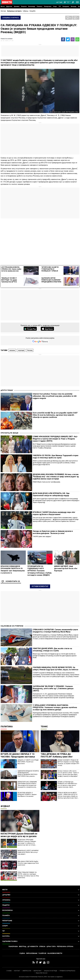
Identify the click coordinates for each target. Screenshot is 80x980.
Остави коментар (40, 586)
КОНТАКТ (17, 971)
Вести (3, 6)
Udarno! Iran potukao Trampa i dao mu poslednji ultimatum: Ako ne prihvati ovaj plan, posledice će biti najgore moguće (55, 396)
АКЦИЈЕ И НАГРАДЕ (51, 971)
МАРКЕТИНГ (38, 971)
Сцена (22, 953)
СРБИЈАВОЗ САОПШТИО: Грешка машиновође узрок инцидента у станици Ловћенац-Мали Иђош (55, 631)
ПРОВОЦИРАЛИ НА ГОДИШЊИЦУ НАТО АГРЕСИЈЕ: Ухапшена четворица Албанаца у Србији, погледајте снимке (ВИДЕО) (40, 571)
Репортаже (48, 6)
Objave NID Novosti (42, 973)
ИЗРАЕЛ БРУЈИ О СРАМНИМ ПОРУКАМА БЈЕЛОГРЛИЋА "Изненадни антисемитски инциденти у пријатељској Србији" (27, 784)
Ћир (61, 2)
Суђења (26, 11)
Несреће (32, 11)
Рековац (30, 350)
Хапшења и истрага (14, 11)
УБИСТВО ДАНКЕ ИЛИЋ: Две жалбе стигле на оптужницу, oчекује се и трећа (52, 650)
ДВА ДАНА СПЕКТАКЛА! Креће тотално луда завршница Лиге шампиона (28, 863)
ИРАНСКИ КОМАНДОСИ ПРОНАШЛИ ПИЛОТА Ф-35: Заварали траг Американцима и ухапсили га (13, 570)
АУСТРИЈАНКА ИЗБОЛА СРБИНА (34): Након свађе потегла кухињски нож (11, 269)
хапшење (12, 350)
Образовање (32, 953)
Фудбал (5, 806)
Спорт (55, 6)
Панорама (66, 6)
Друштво (9, 6)
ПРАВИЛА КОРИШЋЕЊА (67, 971)
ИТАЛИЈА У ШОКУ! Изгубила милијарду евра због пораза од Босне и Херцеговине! (54, 513)
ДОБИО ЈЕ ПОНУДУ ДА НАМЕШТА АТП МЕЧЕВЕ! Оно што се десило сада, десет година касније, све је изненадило (67, 784)
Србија (42, 947)
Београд (74, 6)
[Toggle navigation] (77, 2)
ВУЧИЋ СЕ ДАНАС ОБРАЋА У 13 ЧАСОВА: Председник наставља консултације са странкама (18, 757)
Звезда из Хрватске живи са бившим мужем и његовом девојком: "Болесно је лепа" (53, 532)
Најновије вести (55, 953)
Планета (40, 6)
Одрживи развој (41, 941)
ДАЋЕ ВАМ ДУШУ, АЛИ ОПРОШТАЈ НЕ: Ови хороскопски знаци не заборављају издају (51, 494)
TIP (60, 6)
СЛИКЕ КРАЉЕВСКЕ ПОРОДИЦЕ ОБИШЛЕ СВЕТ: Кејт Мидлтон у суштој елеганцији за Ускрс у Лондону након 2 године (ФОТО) (55, 439)
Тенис (44, 727)
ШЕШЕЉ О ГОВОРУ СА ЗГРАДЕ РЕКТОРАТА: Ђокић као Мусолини (28, 762)
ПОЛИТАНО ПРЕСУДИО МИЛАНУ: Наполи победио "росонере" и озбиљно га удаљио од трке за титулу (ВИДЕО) (27, 842)
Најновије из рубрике (12, 626)
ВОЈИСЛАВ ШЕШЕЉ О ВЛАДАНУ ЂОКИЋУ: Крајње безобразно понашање (27, 794)
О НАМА (9, 971)
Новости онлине (7, 39)
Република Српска (65, 947)
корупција (21, 350)
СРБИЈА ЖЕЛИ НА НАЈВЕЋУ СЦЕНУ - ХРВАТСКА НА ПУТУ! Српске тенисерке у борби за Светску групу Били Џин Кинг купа (68, 795)
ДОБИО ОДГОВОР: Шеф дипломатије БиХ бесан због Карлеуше (66, 568)
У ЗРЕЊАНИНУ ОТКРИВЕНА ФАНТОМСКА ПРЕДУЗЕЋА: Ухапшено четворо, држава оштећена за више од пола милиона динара (55, 707)
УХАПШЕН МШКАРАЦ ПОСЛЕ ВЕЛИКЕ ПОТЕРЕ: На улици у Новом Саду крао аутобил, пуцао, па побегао (55, 668)
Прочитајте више (10, 433)
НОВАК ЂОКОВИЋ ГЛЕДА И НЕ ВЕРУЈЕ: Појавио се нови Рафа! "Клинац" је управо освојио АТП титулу (68, 763)
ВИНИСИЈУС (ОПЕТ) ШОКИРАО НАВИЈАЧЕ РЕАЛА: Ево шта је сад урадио (28, 852)
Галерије (42, 953)
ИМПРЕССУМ (27, 971)
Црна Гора (51, 947)
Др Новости (33, 947)
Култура (41, 936)
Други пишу (7, 390)
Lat (57, 2)
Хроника (17, 6)
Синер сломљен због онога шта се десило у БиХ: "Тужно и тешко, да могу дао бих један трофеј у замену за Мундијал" (68, 774)
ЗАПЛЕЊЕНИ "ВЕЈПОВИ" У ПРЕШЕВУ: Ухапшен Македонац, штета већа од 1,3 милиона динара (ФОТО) (53, 689)
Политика (7, 727)
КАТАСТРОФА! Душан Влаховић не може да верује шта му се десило (19, 835)
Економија (32, 6)
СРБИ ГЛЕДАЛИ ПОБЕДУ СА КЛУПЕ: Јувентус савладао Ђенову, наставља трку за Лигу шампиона (28, 875)
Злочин (3, 11)
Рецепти (24, 6)
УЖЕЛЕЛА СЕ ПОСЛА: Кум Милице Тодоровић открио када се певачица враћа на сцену (56, 457)
